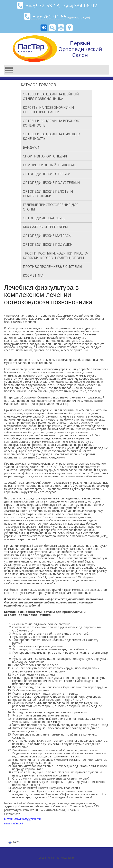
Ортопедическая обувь (44, 218)
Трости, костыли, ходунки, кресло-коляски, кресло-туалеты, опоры (56, 256)
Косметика (33, 275)
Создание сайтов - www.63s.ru (56, 858)
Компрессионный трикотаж (49, 165)
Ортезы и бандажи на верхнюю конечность (52, 123)
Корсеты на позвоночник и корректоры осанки (48, 110)
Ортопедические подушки (48, 244)
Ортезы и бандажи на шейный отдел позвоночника (51, 96)
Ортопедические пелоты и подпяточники (48, 194)
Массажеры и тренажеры (45, 227)
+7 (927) (49, 17)
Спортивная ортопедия (45, 156)
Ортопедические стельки (47, 174)
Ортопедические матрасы (47, 236)
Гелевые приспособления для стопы (51, 207)
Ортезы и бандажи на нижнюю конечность (51, 136)
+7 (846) (30, 6)
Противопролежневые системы (53, 267)
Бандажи (31, 147)
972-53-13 (48, 5)
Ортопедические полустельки (51, 183)
